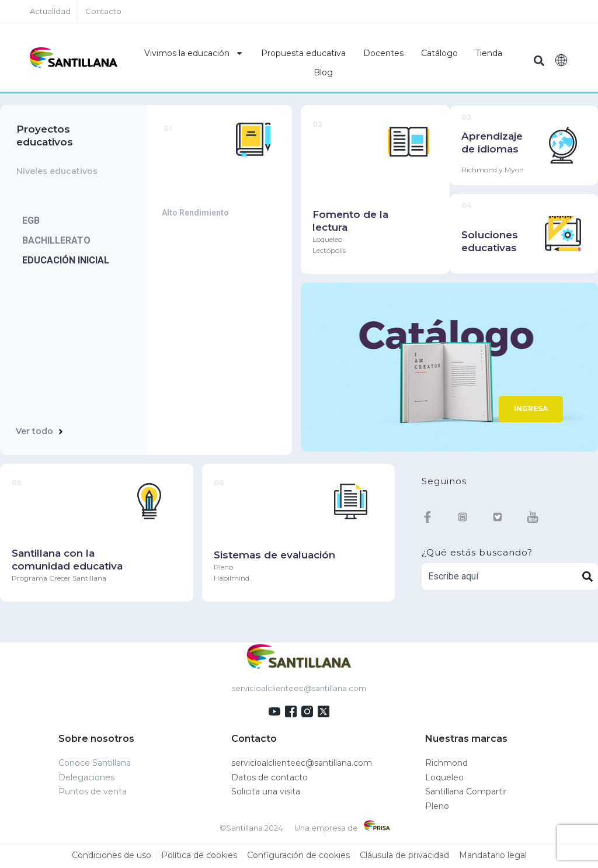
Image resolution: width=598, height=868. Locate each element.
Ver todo (34, 432)
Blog (323, 72)
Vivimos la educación (194, 53)
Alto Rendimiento (195, 213)
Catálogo (439, 53)
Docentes (383, 53)
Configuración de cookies (298, 856)
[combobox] (500, 577)
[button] (539, 60)
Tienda (489, 53)
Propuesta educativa (303, 53)
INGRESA (531, 409)
